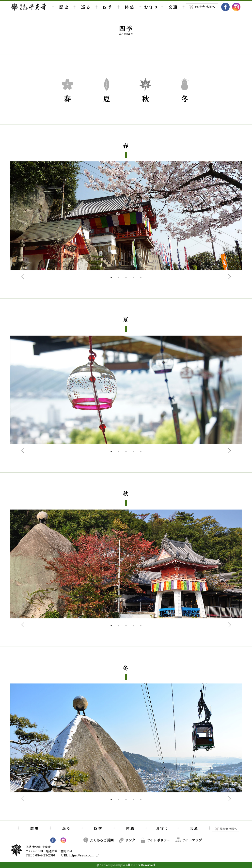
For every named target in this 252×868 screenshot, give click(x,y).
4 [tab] (133, 278)
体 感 (129, 7)
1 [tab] (111, 278)
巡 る (86, 7)
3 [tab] (126, 278)
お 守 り (151, 7)
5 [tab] (141, 278)
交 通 (173, 7)
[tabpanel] (126, 218)
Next (229, 277)
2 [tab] (119, 278)
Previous (23, 277)
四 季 (107, 7)
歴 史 (64, 7)
